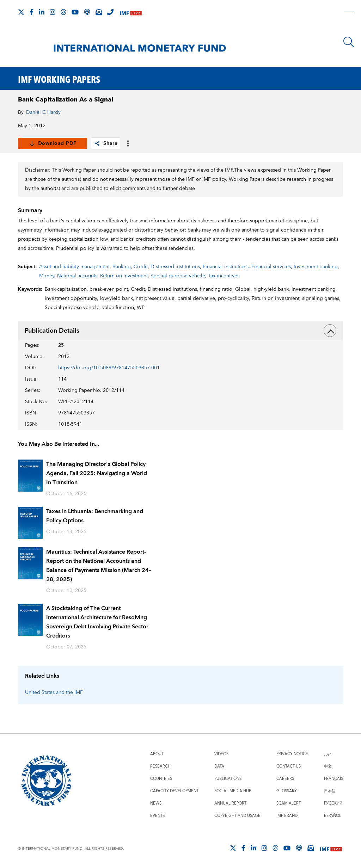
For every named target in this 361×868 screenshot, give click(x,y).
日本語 (330, 791)
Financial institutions (226, 267)
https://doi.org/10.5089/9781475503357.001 (109, 368)
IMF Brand (287, 816)
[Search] (349, 42)
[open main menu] (349, 15)
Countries (161, 779)
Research (160, 766)
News (156, 803)
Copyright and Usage (237, 816)
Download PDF (53, 143)
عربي (328, 754)
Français (334, 779)
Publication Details (181, 331)
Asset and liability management (74, 267)
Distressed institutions (175, 267)
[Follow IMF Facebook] (32, 12)
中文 (328, 766)
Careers (285, 779)
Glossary (287, 791)
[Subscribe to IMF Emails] (99, 12)
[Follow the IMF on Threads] (63, 12)
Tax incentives (224, 276)
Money (47, 276)
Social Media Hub (233, 791)
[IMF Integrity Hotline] (110, 12)
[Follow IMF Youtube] (75, 12)
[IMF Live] (131, 13)
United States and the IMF (54, 692)
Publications (228, 779)
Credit (141, 267)
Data (219, 766)
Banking (122, 267)
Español (333, 816)
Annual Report (230, 803)
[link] (97, 143)
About (157, 754)
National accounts (77, 276)
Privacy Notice (292, 754)
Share (106, 143)
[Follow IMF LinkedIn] (42, 12)
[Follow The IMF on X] (21, 12)
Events (157, 816)
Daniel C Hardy (43, 112)
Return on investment (124, 276)
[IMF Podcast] (87, 12)
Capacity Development (174, 791)
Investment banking (316, 267)
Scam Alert (289, 803)
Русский (333, 803)
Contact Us (289, 766)
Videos (221, 754)
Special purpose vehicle (178, 276)
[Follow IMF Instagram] (53, 12)
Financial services (271, 267)
